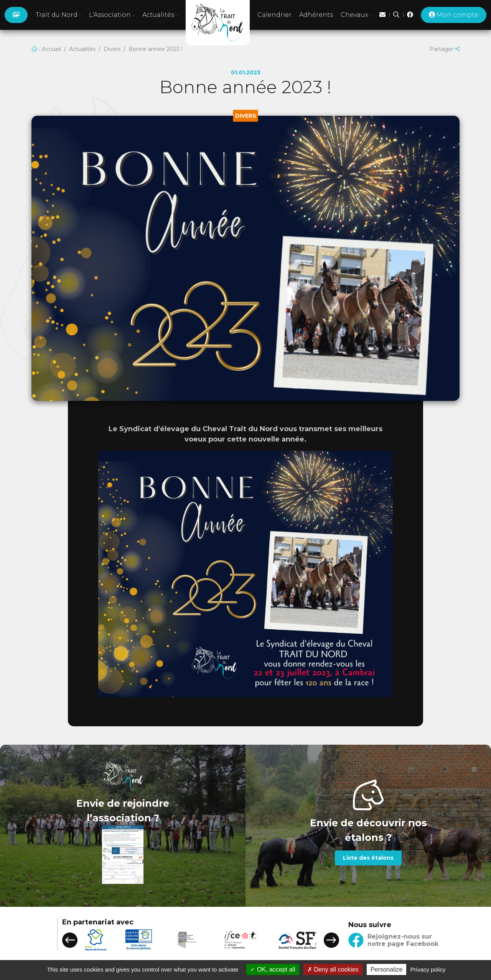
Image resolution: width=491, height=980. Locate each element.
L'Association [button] (112, 15)
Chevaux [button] (356, 15)
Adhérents (316, 15)
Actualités (82, 49)
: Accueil (46, 49)
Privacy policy (428, 969)
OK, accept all (273, 969)
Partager (445, 49)
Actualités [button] (160, 15)
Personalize (387, 969)
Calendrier (274, 15)
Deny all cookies (333, 969)
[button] (70, 940)
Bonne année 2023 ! (155, 49)
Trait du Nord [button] (58, 15)
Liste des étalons (368, 858)
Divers (112, 49)
